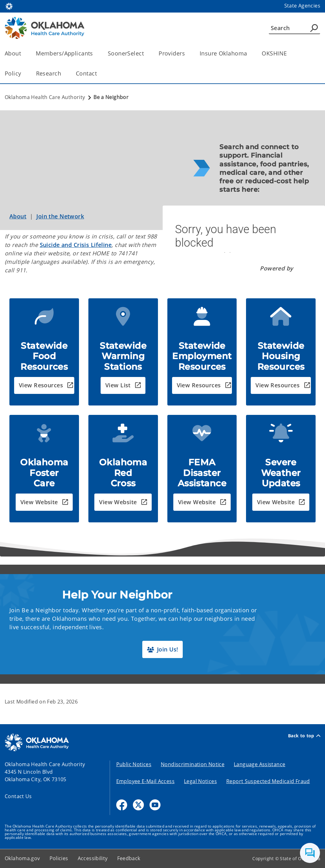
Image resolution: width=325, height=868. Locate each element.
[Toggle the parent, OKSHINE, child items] (289, 53)
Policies (59, 858)
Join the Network (60, 216)
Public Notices (134, 764)
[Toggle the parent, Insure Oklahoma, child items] (249, 53)
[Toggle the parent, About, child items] (23, 53)
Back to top (304, 736)
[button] (44, 386)
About (18, 216)
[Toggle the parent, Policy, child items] (23, 73)
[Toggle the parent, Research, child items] (63, 73)
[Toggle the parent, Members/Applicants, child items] (95, 53)
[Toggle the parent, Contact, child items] (99, 73)
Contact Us (18, 796)
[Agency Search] (314, 28)
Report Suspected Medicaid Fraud (268, 781)
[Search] (294, 28)
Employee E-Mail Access (145, 781)
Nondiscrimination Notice (193, 764)
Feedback (129, 858)
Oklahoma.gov (22, 858)
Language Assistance (259, 764)
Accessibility (93, 858)
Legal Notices (200, 781)
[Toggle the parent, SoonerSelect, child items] (146, 53)
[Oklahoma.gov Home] (9, 6)
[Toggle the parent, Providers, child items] (187, 53)
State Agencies (302, 6)
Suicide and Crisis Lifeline (76, 245)
